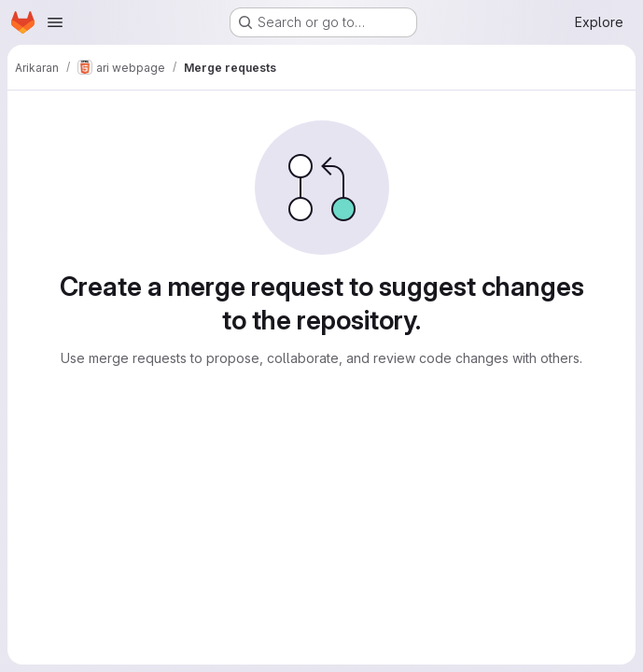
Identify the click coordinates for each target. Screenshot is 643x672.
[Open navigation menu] (55, 22)
